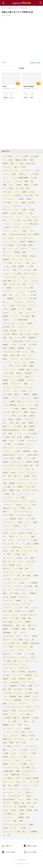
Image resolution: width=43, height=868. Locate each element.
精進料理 (5, 345)
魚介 (24, 625)
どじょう (18, 729)
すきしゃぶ (24, 277)
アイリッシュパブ (13, 249)
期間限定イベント (33, 242)
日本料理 (36, 576)
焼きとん (27, 721)
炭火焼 (29, 544)
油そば (18, 782)
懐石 (28, 188)
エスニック (13, 704)
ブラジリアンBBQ (22, 466)
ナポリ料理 (35, 718)
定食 (28, 263)
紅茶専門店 (22, 679)
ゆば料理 (12, 402)
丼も (28, 469)
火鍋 (31, 213)
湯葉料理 (5, 679)
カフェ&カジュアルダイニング (29, 615)
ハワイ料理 (22, 508)
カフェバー (14, 757)
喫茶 (13, 672)
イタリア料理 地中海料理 (20, 320)
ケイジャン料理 (29, 288)
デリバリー (14, 242)
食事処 (18, 771)
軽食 (18, 423)
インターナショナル (8, 352)
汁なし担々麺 (18, 689)
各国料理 (32, 362)
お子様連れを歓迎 (8, 771)
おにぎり (12, 441)
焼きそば (5, 551)
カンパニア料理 (26, 778)
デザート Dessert (14, 593)
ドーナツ (26, 700)
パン (26, 565)
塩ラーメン (16, 231)
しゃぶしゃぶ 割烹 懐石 (9, 519)
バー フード (19, 217)
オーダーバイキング (8, 480)
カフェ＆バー (18, 224)
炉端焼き (31, 423)
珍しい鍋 (5, 597)
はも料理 (25, 156)
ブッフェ (36, 707)
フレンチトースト (8, 729)
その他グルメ (7, 320)
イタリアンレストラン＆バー (11, 665)
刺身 (10, 785)
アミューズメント (17, 675)
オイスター (14, 753)
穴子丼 (37, 782)
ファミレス (6, 604)
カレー (5, 796)
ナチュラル (18, 586)
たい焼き (5, 810)
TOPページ (9, 846)
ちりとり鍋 (6, 334)
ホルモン (29, 348)
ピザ (4, 590)
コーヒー (17, 192)
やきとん (33, 501)
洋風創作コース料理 (21, 160)
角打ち (29, 803)
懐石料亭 (5, 473)
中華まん (29, 796)
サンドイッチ (26, 227)
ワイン (5, 366)
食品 (23, 803)
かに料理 (17, 451)
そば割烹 (5, 331)
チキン (24, 665)
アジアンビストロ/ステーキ (30, 490)
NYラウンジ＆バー (25, 668)
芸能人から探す (32, 846)
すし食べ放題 (34, 156)
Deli (14, 508)
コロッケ (15, 615)
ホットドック (7, 195)
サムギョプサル (19, 302)
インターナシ (34, 608)
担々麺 (20, 437)
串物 (26, 608)
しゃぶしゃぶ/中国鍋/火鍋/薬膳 (19, 178)
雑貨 (28, 817)
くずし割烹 (6, 675)
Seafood (11, 419)
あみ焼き (33, 412)
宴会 (18, 490)
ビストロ (31, 682)
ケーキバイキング (32, 441)
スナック (35, 480)
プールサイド (18, 693)
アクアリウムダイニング (10, 657)
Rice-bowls (22, 533)
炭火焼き (25, 256)
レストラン (21, 800)
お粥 (4, 434)
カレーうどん (16, 604)
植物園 (35, 522)
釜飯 (10, 611)
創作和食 (12, 348)
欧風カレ (5, 359)
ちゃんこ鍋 (22, 345)
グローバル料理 (21, 245)
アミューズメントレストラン (11, 768)
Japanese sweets (18, 341)
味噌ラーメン (7, 512)
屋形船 (19, 458)
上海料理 (21, 810)
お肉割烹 (36, 398)
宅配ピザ (15, 334)
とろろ (26, 281)
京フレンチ (6, 210)
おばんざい (11, 238)
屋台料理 (13, 597)
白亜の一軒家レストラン (10, 281)
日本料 (5, 338)
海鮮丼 (5, 441)
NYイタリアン (7, 803)
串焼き (37, 405)
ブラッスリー (7, 270)
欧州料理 (22, 370)
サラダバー (33, 657)
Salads (36, 693)
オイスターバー (26, 785)
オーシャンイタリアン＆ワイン (17, 590)
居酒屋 (26, 384)
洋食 (24, 355)
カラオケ (29, 444)
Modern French (30, 164)
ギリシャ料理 (20, 188)
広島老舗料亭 (13, 686)
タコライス (35, 700)
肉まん (24, 832)
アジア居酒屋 (15, 629)
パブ (27, 537)
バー (23, 544)
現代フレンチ (13, 537)
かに (4, 419)
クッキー (16, 203)
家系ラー (31, 245)
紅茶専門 (31, 611)
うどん (32, 277)
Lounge (23, 391)
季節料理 (36, 234)
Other (4, 611)
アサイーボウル (7, 192)
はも (27, 494)
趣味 (20, 697)
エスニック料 (18, 608)
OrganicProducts (17, 547)
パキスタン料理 (28, 195)
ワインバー (32, 284)
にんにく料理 (32, 345)
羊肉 (12, 551)
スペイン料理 (17, 654)
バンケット (23, 331)
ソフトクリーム (7, 451)
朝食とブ (5, 750)
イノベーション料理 (30, 458)
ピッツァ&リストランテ (9, 583)
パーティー (14, 714)
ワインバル (14, 316)
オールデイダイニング (17, 462)
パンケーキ (18, 288)
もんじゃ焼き (24, 750)
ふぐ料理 (5, 753)
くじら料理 (16, 554)
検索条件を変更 (35, 63)
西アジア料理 (26, 768)
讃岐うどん (16, 718)
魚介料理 (19, 185)
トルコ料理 (28, 693)
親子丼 (21, 519)
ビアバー (32, 601)
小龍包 (10, 160)
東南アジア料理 (15, 355)
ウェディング (35, 249)
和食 (10, 476)
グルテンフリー (29, 547)
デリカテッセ (23, 657)
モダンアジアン (31, 561)
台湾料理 (18, 373)
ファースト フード (8, 760)
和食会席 (16, 803)
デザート (18, 636)
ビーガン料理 (18, 569)
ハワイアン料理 (7, 263)
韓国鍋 (31, 366)
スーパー (28, 522)
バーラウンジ (7, 700)
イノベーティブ (7, 387)
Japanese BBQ (35, 643)
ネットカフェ (29, 387)
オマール (17, 362)
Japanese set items (33, 455)
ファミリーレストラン (9, 529)
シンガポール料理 (8, 373)
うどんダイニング (25, 398)
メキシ (36, 675)
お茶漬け (29, 199)
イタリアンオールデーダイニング (23, 512)
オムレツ (13, 764)
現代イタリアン (7, 569)
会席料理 (12, 565)
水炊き (24, 423)
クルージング (33, 483)
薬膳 (25, 426)
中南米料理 (27, 729)
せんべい (25, 554)
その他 (34, 505)
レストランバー (7, 608)
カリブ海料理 (7, 718)
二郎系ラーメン (23, 174)
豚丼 (18, 352)
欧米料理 (36, 544)
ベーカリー (21, 561)
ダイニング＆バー (8, 497)
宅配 (36, 586)
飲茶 (15, 270)
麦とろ (16, 167)
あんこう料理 (12, 721)
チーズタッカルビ (8, 636)
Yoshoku (13, 473)
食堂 (10, 689)
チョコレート (7, 341)
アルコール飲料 (7, 394)
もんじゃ (20, 494)
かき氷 (5, 782)
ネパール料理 (23, 416)
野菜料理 (32, 426)
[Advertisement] (21, 38)
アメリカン (14, 750)
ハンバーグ (18, 377)
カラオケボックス (17, 206)
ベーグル (29, 572)
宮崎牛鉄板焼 (7, 632)
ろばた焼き (31, 203)
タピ (30, 828)
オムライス (23, 632)
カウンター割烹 (30, 487)
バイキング (23, 753)
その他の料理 (28, 373)
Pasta (30, 679)
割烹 (11, 295)
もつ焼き (5, 309)
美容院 (23, 203)
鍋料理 (26, 185)
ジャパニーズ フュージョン (24, 448)
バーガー (25, 526)
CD (30, 234)
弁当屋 (5, 743)
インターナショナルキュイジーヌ (12, 707)
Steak (4, 490)
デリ (32, 327)
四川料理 (5, 757)
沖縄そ (24, 210)
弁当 (4, 249)
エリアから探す (10, 852)
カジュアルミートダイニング (27, 711)
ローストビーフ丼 (8, 544)
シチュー (20, 792)
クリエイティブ (7, 291)
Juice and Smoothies (9, 800)
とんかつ (16, 391)
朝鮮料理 (5, 213)
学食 (18, 551)
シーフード (32, 306)
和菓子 (33, 537)
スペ (20, 721)
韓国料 (30, 686)
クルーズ (15, 259)
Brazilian (30, 533)
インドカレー (20, 572)
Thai (24, 430)
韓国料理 (25, 643)
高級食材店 (10, 299)
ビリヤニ (14, 828)
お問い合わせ (22, 860)
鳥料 (28, 370)
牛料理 (14, 267)
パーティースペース (8, 469)
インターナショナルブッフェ (11, 501)
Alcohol (5, 618)
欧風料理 (5, 384)
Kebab (14, 174)
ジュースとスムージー (9, 817)
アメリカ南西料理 (32, 583)
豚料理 (26, 412)
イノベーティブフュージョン (27, 529)
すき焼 (23, 167)
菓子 (32, 466)
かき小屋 (13, 213)
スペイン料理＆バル (8, 778)
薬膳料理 (21, 817)
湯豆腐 (36, 462)
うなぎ (26, 725)
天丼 (26, 558)
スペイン (25, 352)
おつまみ (32, 192)
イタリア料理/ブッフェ (9, 814)
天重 (37, 466)
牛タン (5, 537)
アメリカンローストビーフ (10, 277)
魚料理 (24, 192)
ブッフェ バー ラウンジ (9, 370)
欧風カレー (18, 394)
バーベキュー (7, 526)
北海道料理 (21, 348)
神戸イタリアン (16, 412)
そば (31, 782)
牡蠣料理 (13, 309)
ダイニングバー (7, 181)
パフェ (5, 789)
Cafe (13, 437)
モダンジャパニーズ (8, 792)
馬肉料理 (26, 394)
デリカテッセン (27, 775)
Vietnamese (33, 409)
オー (38, 423)
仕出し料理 (33, 299)
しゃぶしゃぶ (34, 281)
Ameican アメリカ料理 (9, 711)
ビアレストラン (7, 252)
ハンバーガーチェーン (9, 199)
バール (18, 256)
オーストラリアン (16, 384)
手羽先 (33, 352)
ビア (17, 544)
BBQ (22, 164)
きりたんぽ (27, 270)
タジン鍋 (12, 284)
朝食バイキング (18, 661)
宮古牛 (27, 569)
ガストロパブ (7, 640)
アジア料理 (6, 437)
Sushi (4, 561)
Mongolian (14, 331)
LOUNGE (23, 686)
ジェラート (21, 455)
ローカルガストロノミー (16, 796)
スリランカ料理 (24, 316)
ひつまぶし (36, 370)
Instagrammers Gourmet (21, 3)
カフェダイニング (8, 601)
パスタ (5, 686)
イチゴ (37, 686)
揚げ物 (5, 295)
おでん (24, 593)
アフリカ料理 (15, 409)
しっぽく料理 (32, 295)
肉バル (5, 423)
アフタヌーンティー (8, 576)
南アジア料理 (26, 576)
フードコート (7, 231)
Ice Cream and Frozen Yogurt (18, 234)
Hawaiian (22, 583)
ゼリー (25, 782)
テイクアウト (7, 391)
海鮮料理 (5, 316)
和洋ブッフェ (18, 476)
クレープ (21, 309)
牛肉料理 (18, 601)
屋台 (21, 334)
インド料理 (30, 267)
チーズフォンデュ (27, 551)
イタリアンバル (7, 807)
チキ (4, 160)
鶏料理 (30, 323)
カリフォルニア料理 (21, 366)
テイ (20, 270)
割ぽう (5, 234)
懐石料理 (34, 636)
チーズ (24, 682)
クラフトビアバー (23, 540)
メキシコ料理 (7, 554)
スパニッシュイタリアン (18, 650)
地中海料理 (28, 675)
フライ (17, 295)
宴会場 (5, 593)
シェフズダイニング (22, 327)
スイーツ (5, 409)
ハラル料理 (21, 441)
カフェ (24, 306)
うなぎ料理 (6, 494)
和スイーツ (6, 220)
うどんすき (18, 181)
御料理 (10, 434)
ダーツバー (20, 469)
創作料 (29, 800)
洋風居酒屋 (21, 380)
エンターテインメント (9, 522)
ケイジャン (22, 291)
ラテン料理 (23, 757)
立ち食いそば (17, 195)
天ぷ (4, 238)
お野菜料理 (31, 430)
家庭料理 (5, 629)
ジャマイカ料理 (20, 497)
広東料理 (29, 810)
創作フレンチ (21, 402)
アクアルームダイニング (10, 668)
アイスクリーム (7, 377)
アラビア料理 (7, 203)
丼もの (5, 565)
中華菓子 (5, 355)
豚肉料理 (17, 252)
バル (21, 537)
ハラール (17, 156)
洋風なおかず (7, 508)
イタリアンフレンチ (21, 647)
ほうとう (19, 760)
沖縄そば (24, 736)
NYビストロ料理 (7, 622)
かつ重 (35, 800)
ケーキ (5, 697)
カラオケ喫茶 (17, 426)
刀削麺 (24, 618)
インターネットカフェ (9, 323)
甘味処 (5, 704)
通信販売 (5, 164)
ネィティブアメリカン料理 (23, 515)
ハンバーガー (28, 760)
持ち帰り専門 (23, 807)
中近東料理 (32, 593)
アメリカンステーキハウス (25, 238)
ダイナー (26, 636)
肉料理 (32, 558)
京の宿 (11, 423)
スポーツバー (15, 736)
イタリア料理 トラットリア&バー (12, 746)
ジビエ (27, 217)
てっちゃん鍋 (16, 220)
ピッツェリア (7, 821)
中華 (18, 743)
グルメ (27, 640)
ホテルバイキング (8, 448)
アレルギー (35, 697)
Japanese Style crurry (9, 455)
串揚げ (24, 231)
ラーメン (10, 586)
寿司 (35, 803)
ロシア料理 (6, 227)
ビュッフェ (6, 206)
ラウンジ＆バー (19, 263)
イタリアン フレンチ (25, 405)
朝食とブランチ (33, 625)
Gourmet (18, 505)
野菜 (36, 810)
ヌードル (5, 178)
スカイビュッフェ (8, 217)
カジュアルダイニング (29, 771)
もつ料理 (21, 814)
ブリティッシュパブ (32, 341)
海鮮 (11, 338)
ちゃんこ (5, 736)
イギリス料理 (28, 689)
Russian (33, 256)
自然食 (5, 185)
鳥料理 (11, 743)
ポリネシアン (15, 359)
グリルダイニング (8, 572)
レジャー (28, 206)
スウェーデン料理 (8, 647)
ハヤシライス (23, 704)
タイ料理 (13, 679)
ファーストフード (29, 419)
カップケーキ (19, 622)
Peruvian (32, 736)
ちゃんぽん (6, 267)
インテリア (14, 398)
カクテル (32, 764)
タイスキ (33, 750)
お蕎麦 (26, 181)
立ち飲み (13, 810)
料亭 (37, 195)
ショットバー (28, 259)
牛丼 (13, 725)
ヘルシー (32, 757)
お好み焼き (16, 526)
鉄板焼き (32, 416)
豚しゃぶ (5, 302)
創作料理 (20, 487)
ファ (30, 590)
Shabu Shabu (32, 672)
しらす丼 (13, 345)
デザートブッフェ (8, 256)
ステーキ (25, 501)
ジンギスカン (31, 380)
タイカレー (35, 217)
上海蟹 (5, 483)
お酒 (18, 576)
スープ (30, 402)
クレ (37, 533)
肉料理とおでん (7, 739)
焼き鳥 (34, 476)
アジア (11, 782)
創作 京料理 (6, 327)
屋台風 (5, 348)
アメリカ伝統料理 (18, 444)
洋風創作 (28, 622)
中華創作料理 (32, 338)
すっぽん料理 (32, 291)
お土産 (24, 743)
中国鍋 (21, 821)
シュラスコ (6, 615)
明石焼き (10, 288)
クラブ (24, 362)
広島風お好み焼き (8, 625)
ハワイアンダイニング (31, 746)
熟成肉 (31, 824)
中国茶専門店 (26, 451)
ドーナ (37, 402)
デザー (15, 632)
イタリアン (19, 299)
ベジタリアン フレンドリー (20, 579)
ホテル (35, 785)
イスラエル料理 (7, 156)
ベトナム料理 (7, 444)
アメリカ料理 (23, 764)
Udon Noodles (15, 682)
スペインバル (26, 604)
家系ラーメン (7, 426)
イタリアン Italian (25, 714)
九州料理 (5, 398)
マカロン (5, 682)
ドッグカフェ (16, 227)
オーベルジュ (19, 434)
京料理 (31, 160)
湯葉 (4, 785)
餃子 (18, 643)
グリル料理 (34, 540)
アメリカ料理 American (32, 224)
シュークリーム (7, 732)
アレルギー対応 (7, 693)
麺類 (33, 316)
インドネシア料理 (29, 654)
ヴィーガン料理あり (8, 245)
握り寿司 (32, 210)
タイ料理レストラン (20, 611)
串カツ (30, 508)
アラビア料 (28, 707)
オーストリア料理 (8, 188)
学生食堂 (23, 242)
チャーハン (6, 416)
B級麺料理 (6, 725)
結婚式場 (27, 476)
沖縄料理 (24, 409)
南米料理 (5, 380)
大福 (11, 366)
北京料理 (21, 199)
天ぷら (34, 263)
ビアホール (11, 540)
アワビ (30, 391)
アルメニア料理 (27, 220)
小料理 (24, 284)
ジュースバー (16, 210)
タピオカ (28, 334)
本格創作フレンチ (29, 437)
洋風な (18, 625)
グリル (13, 380)
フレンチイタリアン (8, 466)
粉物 (4, 689)
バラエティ (33, 231)
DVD (13, 494)
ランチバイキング (26, 171)
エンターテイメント (20, 739)
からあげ (12, 306)
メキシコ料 (6, 412)
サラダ (24, 295)
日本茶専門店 (17, 700)
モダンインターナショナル (10, 171)
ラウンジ (31, 355)
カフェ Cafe (6, 579)
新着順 (22, 68)
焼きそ (19, 565)
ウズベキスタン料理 (8, 458)
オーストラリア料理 (8, 643)
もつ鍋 (31, 807)
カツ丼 (31, 739)
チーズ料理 (33, 753)
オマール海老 (7, 661)
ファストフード (22, 483)
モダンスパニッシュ (31, 359)
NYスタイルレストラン (30, 274)
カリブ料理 (19, 558)
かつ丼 (30, 732)
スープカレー (7, 274)
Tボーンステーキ (8, 558)
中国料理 (27, 697)
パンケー (5, 650)
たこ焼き (5, 775)
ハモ (32, 494)
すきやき (5, 313)
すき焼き (5, 533)
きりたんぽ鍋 (28, 586)
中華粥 (5, 284)
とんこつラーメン (32, 473)
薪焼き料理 (26, 718)
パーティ (30, 650)
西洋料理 (12, 483)
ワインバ (5, 242)
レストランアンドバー (23, 480)
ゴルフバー (6, 672)
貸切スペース (23, 213)
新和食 (20, 522)
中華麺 (23, 629)
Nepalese (19, 419)
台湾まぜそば (7, 654)
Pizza (21, 313)
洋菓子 (14, 416)
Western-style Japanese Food (11, 430)
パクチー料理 (34, 174)
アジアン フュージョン (32, 661)
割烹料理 (16, 785)
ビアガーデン (18, 387)
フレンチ (21, 473)
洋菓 (32, 181)
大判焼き (29, 309)
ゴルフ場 (36, 171)
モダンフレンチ (23, 597)
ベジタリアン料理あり (32, 434)
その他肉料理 (33, 832)
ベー (4, 721)
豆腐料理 (34, 394)
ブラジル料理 (17, 274)
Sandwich (6, 828)
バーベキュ (6, 174)
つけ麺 (19, 725)
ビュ (25, 601)
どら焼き (36, 334)
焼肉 (31, 647)
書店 (30, 618)
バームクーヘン (7, 224)
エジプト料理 (7, 487)
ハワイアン (21, 323)
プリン (5, 306)
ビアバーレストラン (31, 313)
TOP (3, 8)
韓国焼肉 (5, 764)
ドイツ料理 (34, 185)
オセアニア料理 (30, 519)
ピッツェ (26, 505)
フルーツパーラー (15, 789)
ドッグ (36, 590)
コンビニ (13, 533)
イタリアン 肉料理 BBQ (9, 405)
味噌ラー (25, 252)
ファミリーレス (7, 362)
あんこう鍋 (6, 835)
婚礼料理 (29, 462)
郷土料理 (36, 778)
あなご (36, 220)
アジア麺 (17, 832)
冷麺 (15, 821)
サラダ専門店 (21, 672)
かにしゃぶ (6, 547)
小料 (37, 739)
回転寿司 (5, 714)
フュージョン (26, 789)
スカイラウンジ (31, 302)
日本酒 (35, 451)
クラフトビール (7, 832)
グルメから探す (32, 852)
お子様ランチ (29, 792)
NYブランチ (25, 249)
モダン (11, 185)
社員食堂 (5, 462)
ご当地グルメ (28, 377)
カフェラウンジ (7, 167)
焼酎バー (36, 270)
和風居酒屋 (13, 697)
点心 (4, 540)
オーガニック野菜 (20, 338)
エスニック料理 (18, 640)
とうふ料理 (22, 828)
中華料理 (11, 490)
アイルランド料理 (8, 515)
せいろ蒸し (34, 178)
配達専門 (21, 267)
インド (5, 402)
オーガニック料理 (20, 732)
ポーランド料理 (14, 618)
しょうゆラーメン (8, 505)
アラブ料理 (31, 629)
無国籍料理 (6, 259)
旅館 (12, 164)
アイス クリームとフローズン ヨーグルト (14, 824)
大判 (4, 476)
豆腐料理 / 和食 (15, 775)
